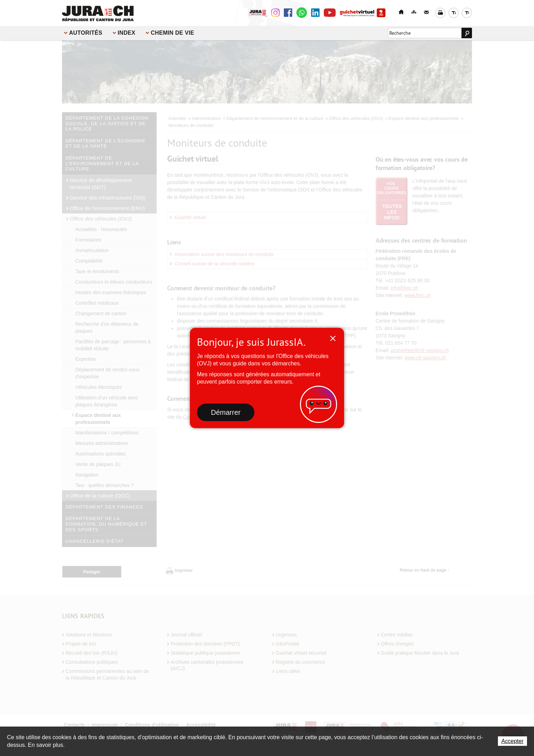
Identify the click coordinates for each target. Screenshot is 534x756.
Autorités (86, 33)
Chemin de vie (172, 33)
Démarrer (226, 412)
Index (126, 33)
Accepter (512, 741)
